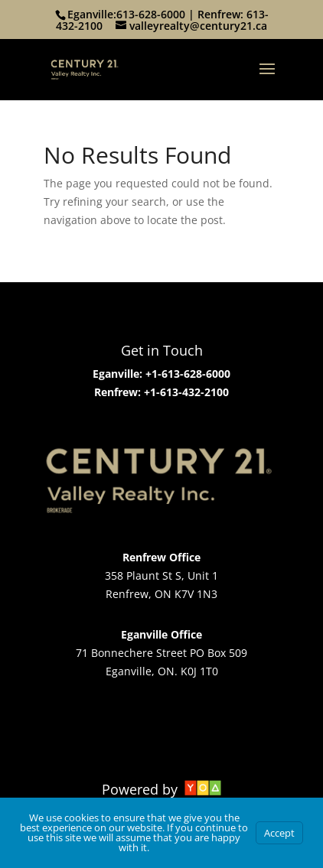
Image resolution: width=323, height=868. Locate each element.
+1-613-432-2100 (185, 392)
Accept (279, 833)
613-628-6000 (151, 14)
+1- (153, 374)
